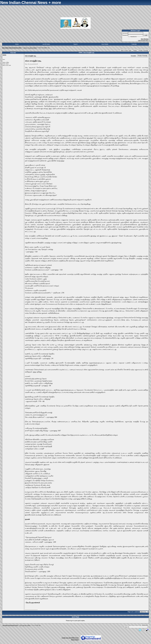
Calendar (134, 44)
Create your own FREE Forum (70, 638)
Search (75, 44)
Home (17, 44)
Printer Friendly (143, 50)
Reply (135, 50)
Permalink (133, 56)
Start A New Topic (126, 50)
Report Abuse (75, 640)
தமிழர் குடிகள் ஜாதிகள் (30, 48)
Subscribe (145, 625)
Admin (4, 55)
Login (146, 35)
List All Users (46, 44)
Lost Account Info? (143, 40)
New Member (145, 39)
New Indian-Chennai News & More (12, 48)
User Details (105, 44)
